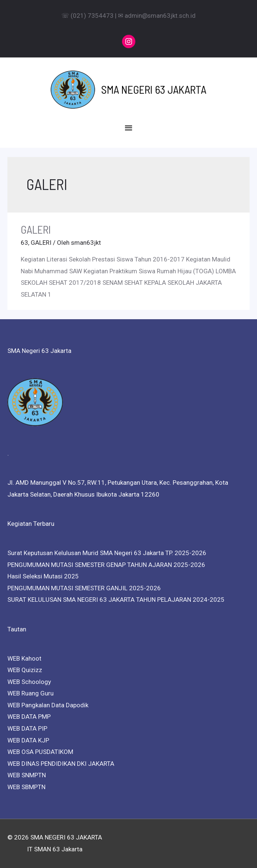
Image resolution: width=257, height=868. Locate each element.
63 (24, 243)
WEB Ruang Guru (31, 693)
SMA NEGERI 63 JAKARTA (154, 89)
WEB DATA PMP (29, 717)
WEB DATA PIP (27, 728)
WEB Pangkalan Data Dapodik (48, 705)
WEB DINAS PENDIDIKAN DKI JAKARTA (61, 764)
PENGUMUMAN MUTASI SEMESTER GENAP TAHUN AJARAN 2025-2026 (106, 565)
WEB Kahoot (24, 658)
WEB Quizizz (25, 670)
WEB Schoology (29, 682)
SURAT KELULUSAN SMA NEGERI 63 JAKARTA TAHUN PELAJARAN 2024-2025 (116, 600)
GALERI (36, 229)
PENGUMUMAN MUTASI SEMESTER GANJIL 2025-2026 (84, 588)
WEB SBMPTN (26, 787)
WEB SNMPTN (27, 775)
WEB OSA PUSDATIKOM (40, 752)
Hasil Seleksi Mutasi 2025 (43, 576)
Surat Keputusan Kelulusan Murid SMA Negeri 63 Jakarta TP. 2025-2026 (107, 553)
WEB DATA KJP (28, 740)
